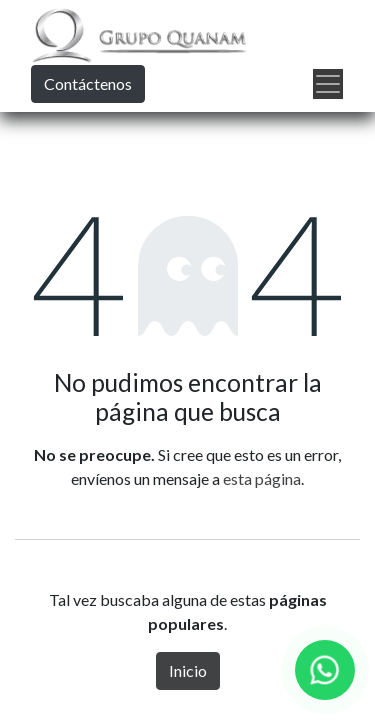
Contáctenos (88, 83)
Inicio (188, 670)
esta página (262, 478)
